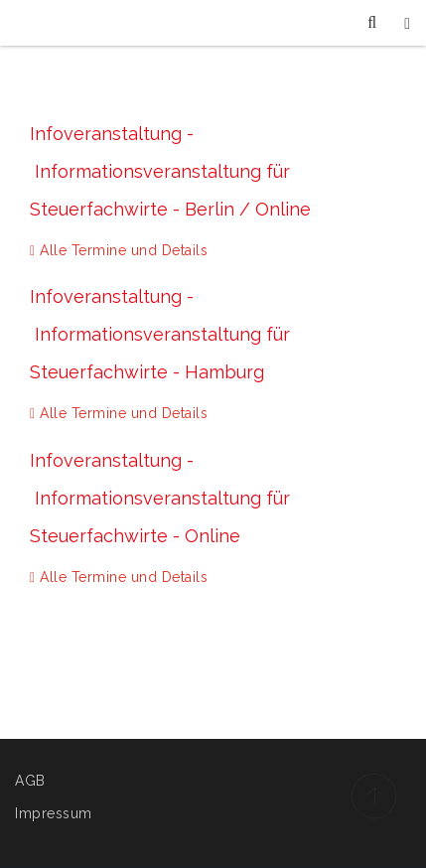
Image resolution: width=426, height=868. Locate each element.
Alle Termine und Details (119, 250)
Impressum (54, 813)
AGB (30, 781)
